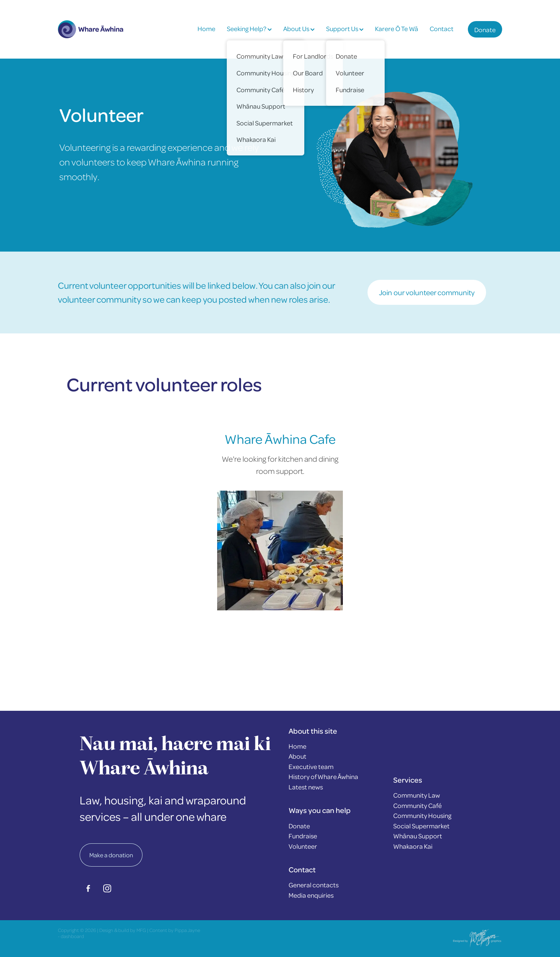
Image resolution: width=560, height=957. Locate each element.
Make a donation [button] (111, 855)
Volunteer (303, 846)
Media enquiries (311, 895)
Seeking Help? (249, 28)
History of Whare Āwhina (323, 776)
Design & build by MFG (123, 930)
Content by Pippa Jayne (175, 930)
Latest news (306, 787)
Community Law (417, 795)
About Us (299, 28)
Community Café (417, 805)
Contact (442, 28)
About (297, 756)
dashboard (72, 936)
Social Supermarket (421, 826)
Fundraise (303, 836)
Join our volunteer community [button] (427, 292)
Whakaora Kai (413, 846)
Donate (485, 29)
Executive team (311, 766)
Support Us (345, 28)
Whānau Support (418, 836)
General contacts (314, 885)
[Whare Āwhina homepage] (102, 29)
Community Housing (422, 815)
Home (206, 28)
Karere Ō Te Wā (397, 28)
